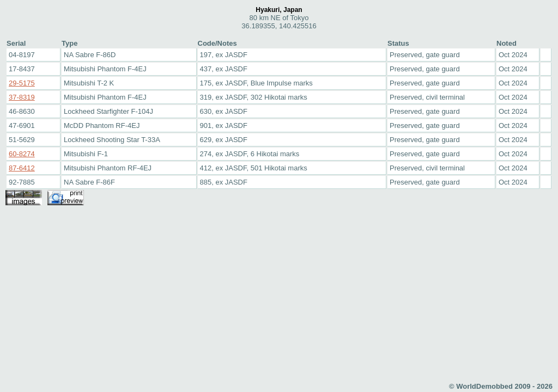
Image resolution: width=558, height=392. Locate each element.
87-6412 (22, 168)
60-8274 (22, 154)
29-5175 (22, 83)
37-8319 (22, 97)
